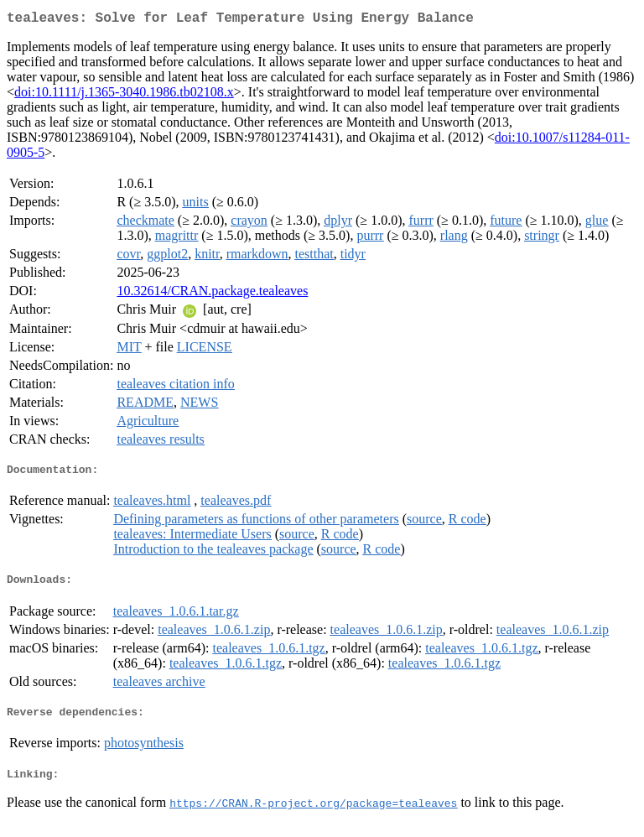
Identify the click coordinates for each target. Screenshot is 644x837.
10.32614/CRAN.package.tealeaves (212, 294)
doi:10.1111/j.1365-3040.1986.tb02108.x (124, 95)
